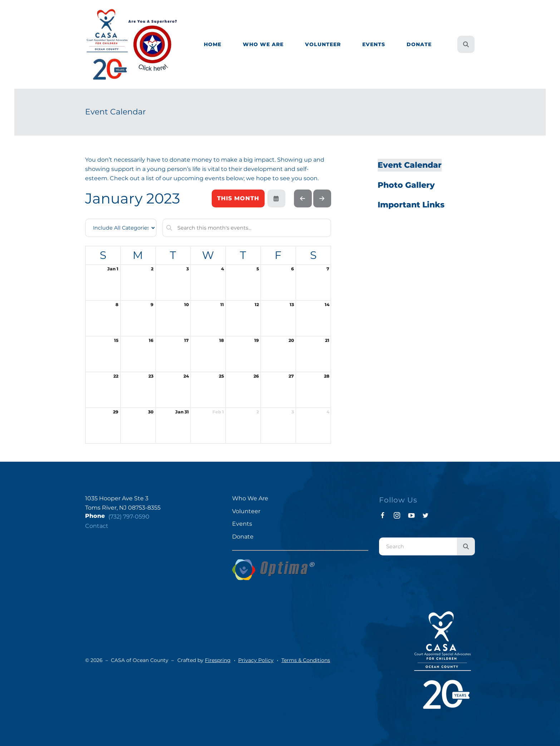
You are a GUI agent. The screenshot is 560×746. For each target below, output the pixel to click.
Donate (419, 44)
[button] (466, 44)
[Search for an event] (247, 228)
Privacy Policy (256, 660)
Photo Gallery (406, 185)
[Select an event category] (121, 228)
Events (374, 44)
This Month (238, 198)
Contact (97, 526)
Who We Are (263, 44)
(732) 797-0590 (129, 517)
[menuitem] (213, 45)
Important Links (411, 205)
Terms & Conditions (306, 660)
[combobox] (418, 546)
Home (213, 44)
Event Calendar (410, 165)
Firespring (218, 660)
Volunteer (323, 44)
